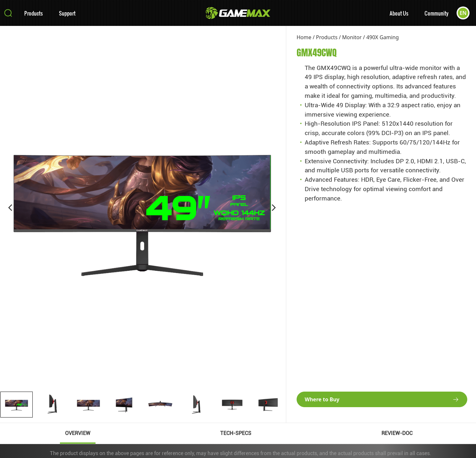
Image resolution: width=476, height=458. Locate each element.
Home (304, 37)
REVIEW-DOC (397, 433)
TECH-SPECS (236, 433)
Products (34, 13)
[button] (10, 208)
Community (436, 13)
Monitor (352, 37)
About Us (399, 13)
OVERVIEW (78, 433)
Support (67, 13)
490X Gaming (382, 37)
